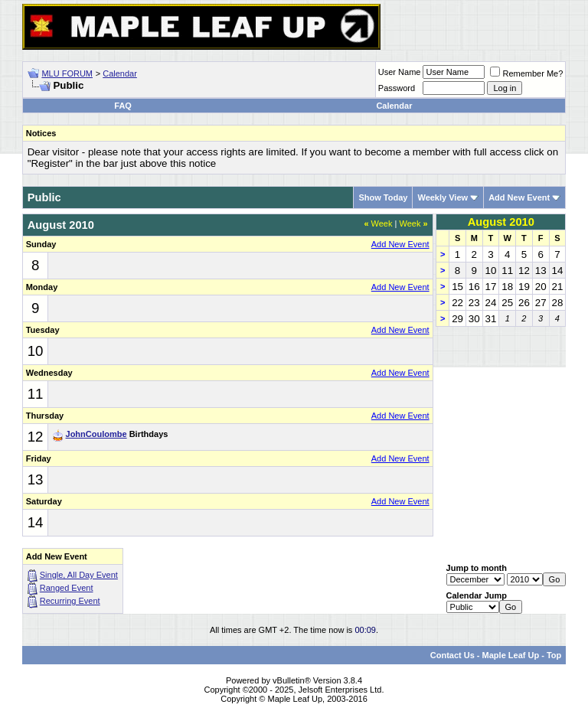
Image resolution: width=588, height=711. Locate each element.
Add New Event (519, 197)
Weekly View (443, 197)
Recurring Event (70, 601)
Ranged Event (67, 588)
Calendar (120, 73)
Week (378, 223)
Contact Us (452, 655)
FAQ (123, 106)
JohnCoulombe (96, 434)
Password (397, 88)
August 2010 (501, 222)
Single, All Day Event (79, 575)
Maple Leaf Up (511, 655)
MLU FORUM (67, 73)
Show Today (383, 197)
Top (554, 655)
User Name (400, 72)
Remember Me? (526, 73)
